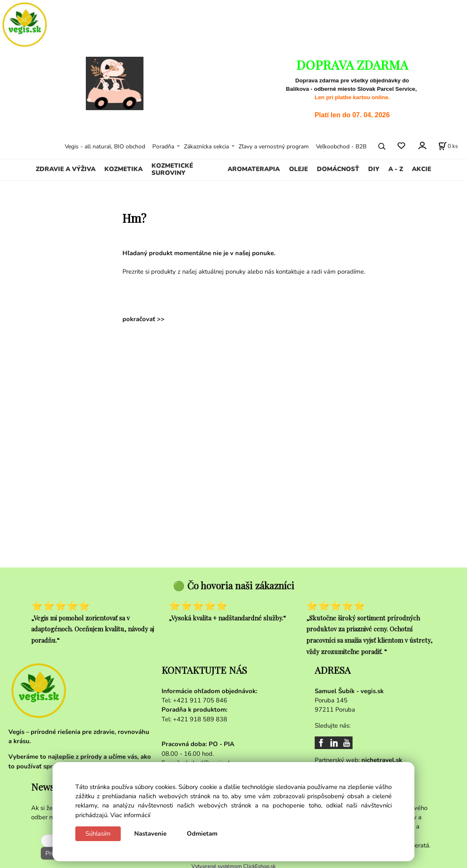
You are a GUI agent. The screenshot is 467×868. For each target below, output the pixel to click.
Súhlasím (98, 834)
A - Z (396, 169)
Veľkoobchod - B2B (341, 146)
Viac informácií (130, 815)
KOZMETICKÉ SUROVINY (172, 169)
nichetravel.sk (382, 760)
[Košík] (448, 146)
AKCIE (422, 169)
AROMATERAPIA (254, 169)
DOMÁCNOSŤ (338, 169)
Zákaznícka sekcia (206, 146)
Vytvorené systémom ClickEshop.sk (233, 864)
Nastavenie (150, 834)
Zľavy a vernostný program (274, 146)
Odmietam (202, 834)
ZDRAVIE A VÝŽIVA (66, 169)
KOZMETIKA (123, 169)
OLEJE (299, 169)
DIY (374, 169)
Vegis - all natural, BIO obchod (105, 146)
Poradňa (163, 146)
